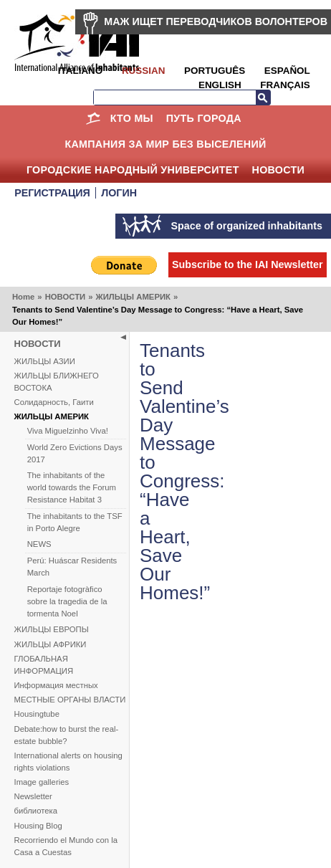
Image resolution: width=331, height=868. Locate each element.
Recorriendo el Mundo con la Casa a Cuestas (66, 846)
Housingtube (37, 714)
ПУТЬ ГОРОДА (204, 118)
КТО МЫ (132, 118)
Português (215, 71)
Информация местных (56, 685)
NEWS (39, 544)
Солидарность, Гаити (54, 402)
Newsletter (33, 796)
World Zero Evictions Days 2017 (75, 453)
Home (93, 118)
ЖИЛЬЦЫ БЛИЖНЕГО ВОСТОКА (57, 382)
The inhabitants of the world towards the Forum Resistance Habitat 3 (72, 487)
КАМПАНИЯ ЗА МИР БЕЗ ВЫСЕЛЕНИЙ (165, 144)
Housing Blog (38, 826)
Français (285, 85)
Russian (143, 71)
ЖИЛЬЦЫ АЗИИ (45, 361)
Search (263, 97)
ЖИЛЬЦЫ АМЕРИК (133, 297)
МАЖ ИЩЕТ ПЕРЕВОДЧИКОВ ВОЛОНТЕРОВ (216, 22)
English (220, 85)
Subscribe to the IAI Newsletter (248, 264)
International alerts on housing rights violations (68, 762)
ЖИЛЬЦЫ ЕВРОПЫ (52, 629)
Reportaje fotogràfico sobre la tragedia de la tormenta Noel (67, 601)
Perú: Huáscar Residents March (72, 567)
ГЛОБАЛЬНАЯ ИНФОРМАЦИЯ (44, 665)
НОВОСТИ (279, 170)
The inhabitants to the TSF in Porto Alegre (75, 522)
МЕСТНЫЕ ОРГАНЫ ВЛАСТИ (70, 700)
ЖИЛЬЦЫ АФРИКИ (51, 644)
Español (287, 71)
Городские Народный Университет (133, 170)
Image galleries (42, 782)
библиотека (36, 811)
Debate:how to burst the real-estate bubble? (67, 735)
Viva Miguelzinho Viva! (68, 431)
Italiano (80, 71)
